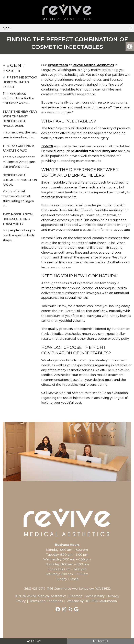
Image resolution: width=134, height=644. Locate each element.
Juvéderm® (85, 151)
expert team (58, 65)
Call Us (34, 641)
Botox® (47, 146)
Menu (7, 28)
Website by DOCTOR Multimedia (92, 601)
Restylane (109, 151)
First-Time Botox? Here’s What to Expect (20, 82)
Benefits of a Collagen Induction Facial (20, 180)
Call (44, 393)
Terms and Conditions (46, 601)
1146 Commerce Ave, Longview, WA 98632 (79, 589)
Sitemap (76, 596)
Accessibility (95, 596)
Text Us (101, 641)
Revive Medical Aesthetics (93, 65)
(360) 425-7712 (34, 589)
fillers (58, 151)
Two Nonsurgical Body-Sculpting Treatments (18, 219)
